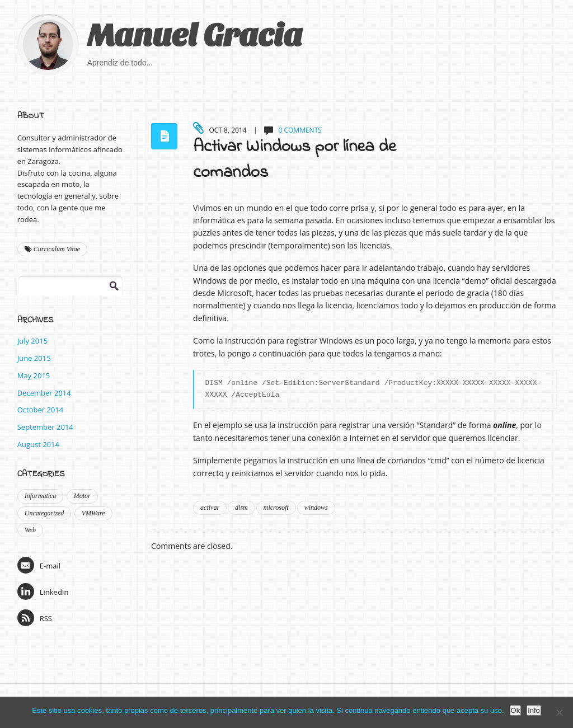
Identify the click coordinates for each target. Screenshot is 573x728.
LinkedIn (43, 591)
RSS (35, 618)
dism (241, 508)
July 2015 (32, 341)
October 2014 (40, 410)
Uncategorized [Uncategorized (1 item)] (44, 513)
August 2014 (38, 444)
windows (316, 508)
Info (534, 710)
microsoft (276, 508)
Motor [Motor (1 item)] (82, 496)
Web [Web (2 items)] (30, 530)
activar (210, 508)
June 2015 (34, 358)
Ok (516, 710)
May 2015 (34, 375)
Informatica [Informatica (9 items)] (41, 496)
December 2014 (44, 393)
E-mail (39, 565)
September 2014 (45, 427)
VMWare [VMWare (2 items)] (93, 513)
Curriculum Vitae (52, 249)
